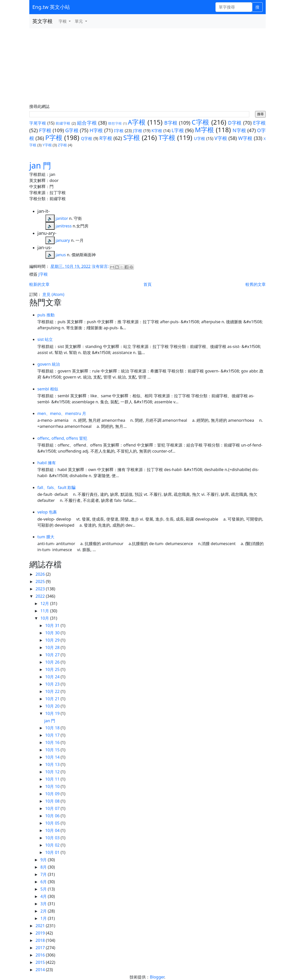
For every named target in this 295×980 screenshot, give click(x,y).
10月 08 (53, 801)
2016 (41, 955)
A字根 (137, 122)
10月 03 (53, 838)
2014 (41, 970)
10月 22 (53, 691)
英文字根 (42, 21)
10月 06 (53, 816)
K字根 (157, 131)
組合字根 (87, 123)
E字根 (259, 123)
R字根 (106, 138)
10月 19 (53, 713)
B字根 (171, 123)
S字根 (132, 138)
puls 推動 (46, 315)
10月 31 (53, 625)
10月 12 (53, 772)
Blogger (157, 977)
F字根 (45, 130)
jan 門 (40, 165)
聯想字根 (115, 123)
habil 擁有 (47, 463)
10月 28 (53, 647)
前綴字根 (63, 123)
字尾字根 (38, 123)
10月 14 (53, 757)
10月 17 (53, 735)
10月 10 (53, 786)
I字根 (119, 131)
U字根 (200, 138)
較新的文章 (39, 284)
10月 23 (53, 684)
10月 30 (53, 633)
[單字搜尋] (234, 7)
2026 (41, 574)
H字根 (96, 130)
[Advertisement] (147, 66)
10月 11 (53, 779)
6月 (44, 882)
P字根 (54, 138)
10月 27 (53, 655)
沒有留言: (101, 266)
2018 (41, 940)
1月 (44, 918)
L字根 (178, 130)
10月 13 (53, 764)
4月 (44, 896)
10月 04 (53, 830)
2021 (41, 926)
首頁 (147, 284)
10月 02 (53, 845)
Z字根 (62, 145)
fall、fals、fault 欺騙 (56, 487)
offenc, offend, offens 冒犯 (62, 438)
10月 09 (53, 794)
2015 (41, 962)
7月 (44, 874)
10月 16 (53, 742)
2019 (41, 933)
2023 (41, 589)
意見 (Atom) (53, 294)
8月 (44, 867)
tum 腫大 (46, 537)
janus (61, 255)
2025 (41, 581)
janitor (62, 218)
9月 (44, 860)
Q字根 (87, 138)
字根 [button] (63, 21)
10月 (45, 618)
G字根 (72, 130)
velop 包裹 (47, 512)
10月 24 (53, 677)
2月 (44, 911)
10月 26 (53, 662)
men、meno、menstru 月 (62, 413)
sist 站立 (45, 339)
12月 (45, 603)
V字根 (221, 138)
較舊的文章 (256, 284)
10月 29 (53, 640)
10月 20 (53, 706)
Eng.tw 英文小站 (51, 7)
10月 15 (53, 750)
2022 (41, 596)
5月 (44, 889)
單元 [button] (79, 21)
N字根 (239, 130)
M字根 (205, 130)
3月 (44, 904)
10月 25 (53, 669)
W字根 (245, 138)
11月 (45, 611)
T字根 (167, 138)
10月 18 (53, 728)
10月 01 (53, 852)
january (63, 240)
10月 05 (53, 823)
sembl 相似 (48, 389)
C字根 (201, 122)
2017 (41, 948)
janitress (64, 226)
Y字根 (47, 145)
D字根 (235, 123)
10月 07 (53, 808)
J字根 (138, 131)
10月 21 (53, 699)
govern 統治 (49, 364)
